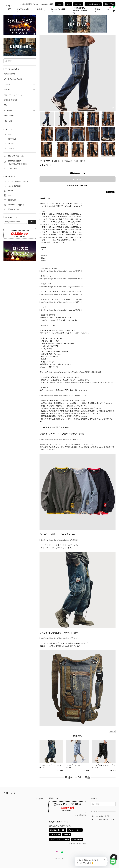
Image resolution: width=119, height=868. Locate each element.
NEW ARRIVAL (10, 74)
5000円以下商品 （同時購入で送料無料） (80, 10)
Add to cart (78, 179)
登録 (32, 222)
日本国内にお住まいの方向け (78, 185)
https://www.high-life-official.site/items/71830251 (59, 638)
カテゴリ (41, 10)
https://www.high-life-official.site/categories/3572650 (61, 310)
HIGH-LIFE (8, 121)
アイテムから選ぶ (25, 10)
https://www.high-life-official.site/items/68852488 (59, 540)
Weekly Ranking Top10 (13, 79)
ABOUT (59, 4)
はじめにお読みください (30, 4)
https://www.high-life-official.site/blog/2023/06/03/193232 (90, 382)
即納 (6, 105)
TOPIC (68, 4)
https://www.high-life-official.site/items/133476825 (60, 439)
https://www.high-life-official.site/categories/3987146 (61, 271)
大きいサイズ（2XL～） (58, 10)
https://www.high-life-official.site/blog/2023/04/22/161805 (77, 372)
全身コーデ (98, 10)
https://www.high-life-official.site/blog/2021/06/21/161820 (63, 395)
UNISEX (7, 84)
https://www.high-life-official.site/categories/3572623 (61, 279)
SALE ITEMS (9, 116)
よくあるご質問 (48, 4)
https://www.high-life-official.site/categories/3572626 (61, 302)
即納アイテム (109, 4)
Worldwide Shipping (93, 4)
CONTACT (78, 4)
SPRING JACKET (11, 100)
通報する (112, 731)
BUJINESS (8, 111)
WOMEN (7, 90)
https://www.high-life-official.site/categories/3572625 (61, 287)
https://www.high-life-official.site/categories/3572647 (61, 294)
